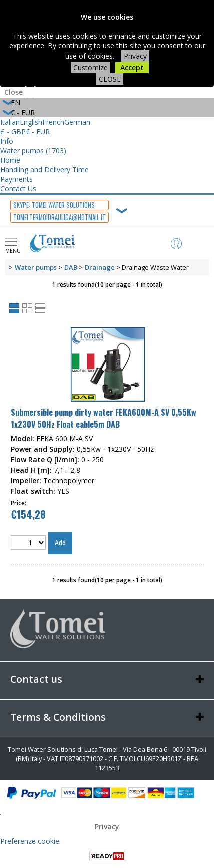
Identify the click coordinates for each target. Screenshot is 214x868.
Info (7, 141)
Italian (10, 122)
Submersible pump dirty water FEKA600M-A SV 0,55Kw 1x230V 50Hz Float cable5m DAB (103, 418)
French (53, 122)
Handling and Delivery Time (44, 170)
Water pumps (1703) (33, 150)
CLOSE (110, 79)
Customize (90, 68)
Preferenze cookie (30, 841)
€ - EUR (38, 131)
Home (10, 160)
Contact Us (18, 189)
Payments (16, 179)
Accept (132, 68)
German (77, 122)
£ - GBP (13, 131)
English (31, 122)
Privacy (135, 56)
